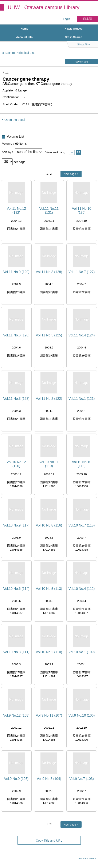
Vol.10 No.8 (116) (49, 525)
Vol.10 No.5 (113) (49, 589)
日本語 (87, 19)
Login (66, 19)
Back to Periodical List (20, 53)
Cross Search (73, 37)
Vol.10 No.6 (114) (16, 589)
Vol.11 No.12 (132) (16, 211)
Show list (72, 152)
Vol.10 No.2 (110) (49, 652)
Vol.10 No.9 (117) (16, 525)
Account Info (24, 37)
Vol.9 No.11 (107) (49, 715)
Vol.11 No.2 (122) (49, 399)
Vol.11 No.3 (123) (16, 399)
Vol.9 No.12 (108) (16, 715)
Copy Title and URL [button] (49, 841)
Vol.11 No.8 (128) (49, 272)
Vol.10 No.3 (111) (16, 652)
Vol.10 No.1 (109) (82, 652)
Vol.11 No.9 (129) (16, 272)
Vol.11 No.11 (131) (49, 211)
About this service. (87, 858)
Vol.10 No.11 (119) (49, 464)
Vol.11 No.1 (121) (82, 399)
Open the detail (15, 120)
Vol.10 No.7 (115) (82, 525)
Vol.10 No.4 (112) (82, 589)
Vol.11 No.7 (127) (82, 272)
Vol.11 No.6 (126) (16, 335)
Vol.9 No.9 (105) (16, 779)
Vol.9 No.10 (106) (82, 715)
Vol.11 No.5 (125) (49, 335)
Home (24, 29)
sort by (7, 152)
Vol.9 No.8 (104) (49, 779)
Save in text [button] (82, 62)
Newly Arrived (73, 29)
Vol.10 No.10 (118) (82, 464)
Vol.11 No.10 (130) (82, 211)
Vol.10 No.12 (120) (16, 464)
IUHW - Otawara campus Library (43, 7)
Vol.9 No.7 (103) (82, 779)
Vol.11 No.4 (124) (82, 335)
